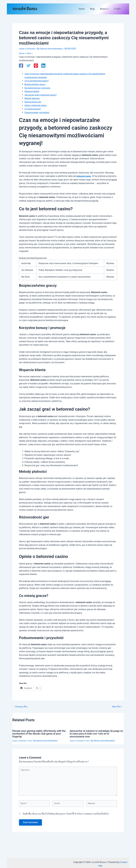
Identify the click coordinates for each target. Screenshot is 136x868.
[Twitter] (28, 66)
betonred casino (85, 176)
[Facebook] (21, 66)
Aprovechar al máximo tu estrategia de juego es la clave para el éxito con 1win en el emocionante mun (95, 734)
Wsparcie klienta (33, 91)
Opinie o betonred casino (37, 105)
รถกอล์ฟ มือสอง (25, 9)
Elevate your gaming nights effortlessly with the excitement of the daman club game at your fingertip (39, 734)
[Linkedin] (43, 66)
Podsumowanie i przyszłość (38, 112)
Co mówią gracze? (33, 109)
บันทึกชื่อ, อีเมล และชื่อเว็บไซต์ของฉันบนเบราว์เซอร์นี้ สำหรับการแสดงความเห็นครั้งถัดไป (66, 817)
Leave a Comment (28, 49)
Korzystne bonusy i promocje (39, 88)
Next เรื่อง (117, 707)
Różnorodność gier (34, 102)
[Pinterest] (36, 66)
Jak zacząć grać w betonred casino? (42, 95)
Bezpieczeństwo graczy (36, 84)
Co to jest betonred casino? (38, 81)
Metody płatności (33, 98)
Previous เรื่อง (21, 707)
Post (32, 741)
